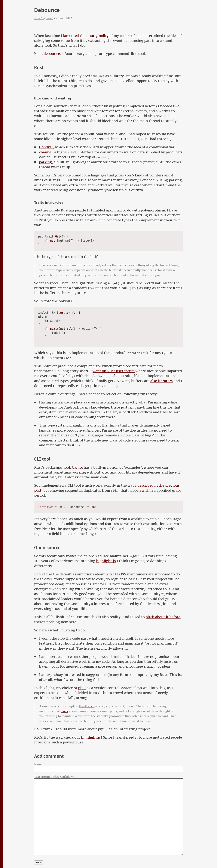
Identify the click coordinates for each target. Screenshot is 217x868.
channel (46, 152)
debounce (52, 54)
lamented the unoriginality (86, 36)
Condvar (46, 147)
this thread (87, 706)
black (64, 711)
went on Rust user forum (114, 371)
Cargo (77, 467)
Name (38, 764)
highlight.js (106, 561)
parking (45, 162)
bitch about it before (163, 617)
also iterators (162, 381)
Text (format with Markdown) (55, 777)
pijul (82, 688)
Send (39, 862)
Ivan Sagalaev (43, 18)
